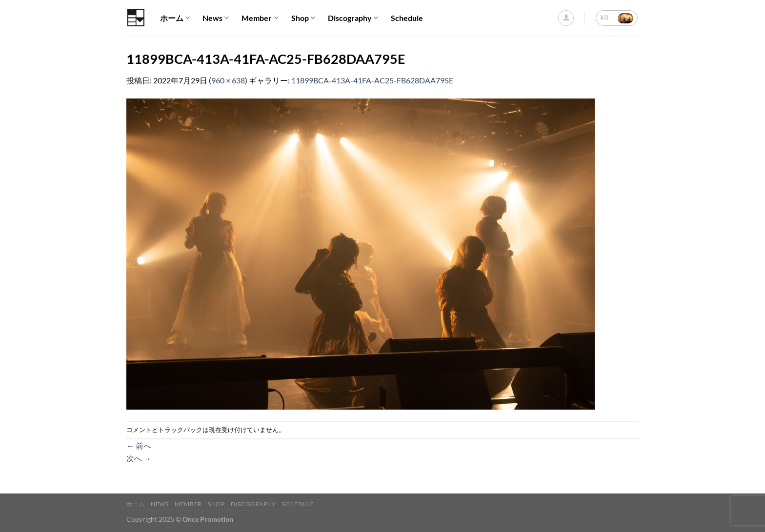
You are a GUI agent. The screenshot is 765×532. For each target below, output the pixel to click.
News (216, 18)
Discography (353, 18)
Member (260, 18)
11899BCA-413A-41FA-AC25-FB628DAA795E (372, 80)
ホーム (175, 18)
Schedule (407, 18)
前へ (139, 445)
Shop (303, 18)
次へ (139, 458)
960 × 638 (228, 80)
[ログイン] (566, 18)
